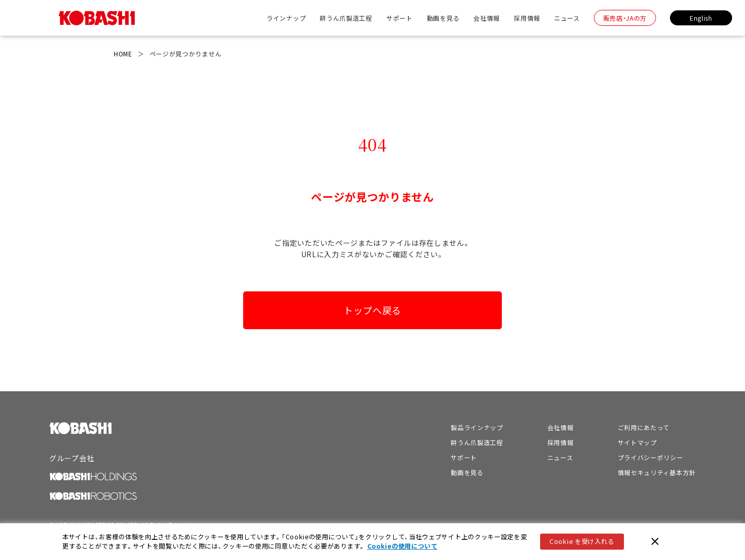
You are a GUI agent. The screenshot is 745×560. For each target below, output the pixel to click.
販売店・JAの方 (625, 18)
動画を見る (443, 18)
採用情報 (527, 18)
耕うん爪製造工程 (346, 18)
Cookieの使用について (403, 546)
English (701, 18)
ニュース (567, 18)
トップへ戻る (373, 310)
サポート (400, 18)
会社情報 (487, 18)
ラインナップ (286, 18)
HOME (123, 54)
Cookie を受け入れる (582, 541)
